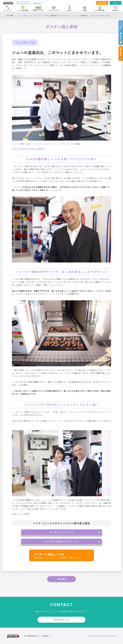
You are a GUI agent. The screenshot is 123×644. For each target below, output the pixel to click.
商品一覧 (69, 10)
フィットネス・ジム (25, 16)
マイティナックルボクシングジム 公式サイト (29, 149)
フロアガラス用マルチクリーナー (62, 541)
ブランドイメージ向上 (41, 16)
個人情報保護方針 (31, 636)
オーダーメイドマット (61, 532)
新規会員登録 (102, 3)
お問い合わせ (115, 10)
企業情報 (44, 636)
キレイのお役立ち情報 (23, 10)
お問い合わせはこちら (61, 620)
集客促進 (54, 16)
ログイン (116, 3)
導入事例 (85, 10)
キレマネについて (8, 10)
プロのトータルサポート (54, 10)
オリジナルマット (65, 16)
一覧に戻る (61, 579)
